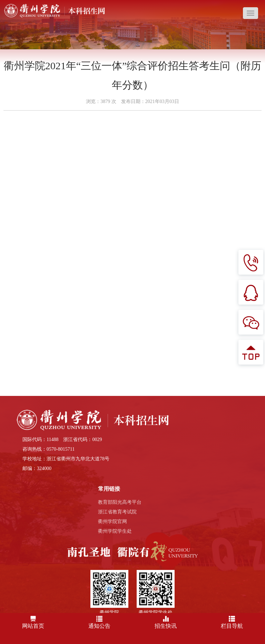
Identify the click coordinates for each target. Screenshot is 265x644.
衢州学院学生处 (115, 531)
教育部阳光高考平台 (120, 502)
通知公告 (99, 621)
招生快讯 (166, 621)
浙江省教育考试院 (117, 512)
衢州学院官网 (112, 522)
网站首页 (33, 621)
